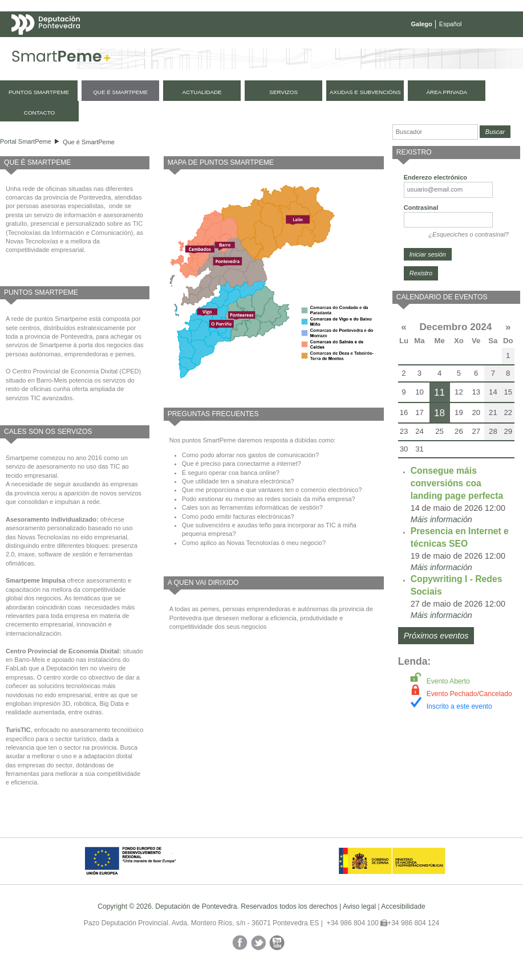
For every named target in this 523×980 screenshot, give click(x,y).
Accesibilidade (403, 906)
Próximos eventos (436, 636)
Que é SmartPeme (89, 142)
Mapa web (124, 47)
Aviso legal (359, 906)
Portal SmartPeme (26, 141)
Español (451, 24)
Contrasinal (421, 208)
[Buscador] (435, 132)
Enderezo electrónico (435, 177)
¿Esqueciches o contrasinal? (469, 234)
